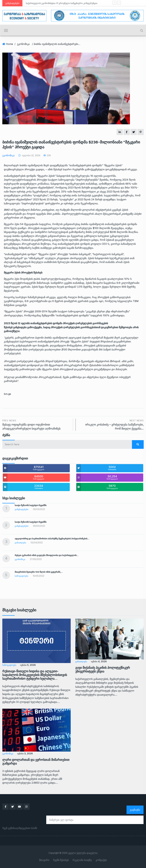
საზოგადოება (21, 576)
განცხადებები (22, 509)
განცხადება (20, 327)
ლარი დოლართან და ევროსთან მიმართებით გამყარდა (36, 761)
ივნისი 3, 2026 (25, 753)
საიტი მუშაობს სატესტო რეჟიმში (31, 505)
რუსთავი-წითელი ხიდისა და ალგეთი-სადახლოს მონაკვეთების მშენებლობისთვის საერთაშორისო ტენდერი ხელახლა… (35, 675)
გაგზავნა (135, 810)
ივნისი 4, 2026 (99, 661)
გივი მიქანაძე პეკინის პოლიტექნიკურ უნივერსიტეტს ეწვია (103, 670)
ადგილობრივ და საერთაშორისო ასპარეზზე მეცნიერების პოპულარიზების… (52, 539)
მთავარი (44, 860)
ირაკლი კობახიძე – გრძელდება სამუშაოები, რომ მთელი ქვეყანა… (111, 424)
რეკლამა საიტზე (82, 860)
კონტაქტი (101, 860)
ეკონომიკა (23, 44)
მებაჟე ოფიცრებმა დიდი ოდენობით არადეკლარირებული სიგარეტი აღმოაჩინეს (36, 424)
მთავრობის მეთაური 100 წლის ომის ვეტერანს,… (39, 572)
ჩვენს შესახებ (61, 860)
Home (9, 44)
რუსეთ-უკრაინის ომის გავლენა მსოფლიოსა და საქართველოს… (47, 555)
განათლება (20, 543)
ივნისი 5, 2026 (28, 665)
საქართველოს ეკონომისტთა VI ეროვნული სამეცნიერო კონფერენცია (62, 3)
